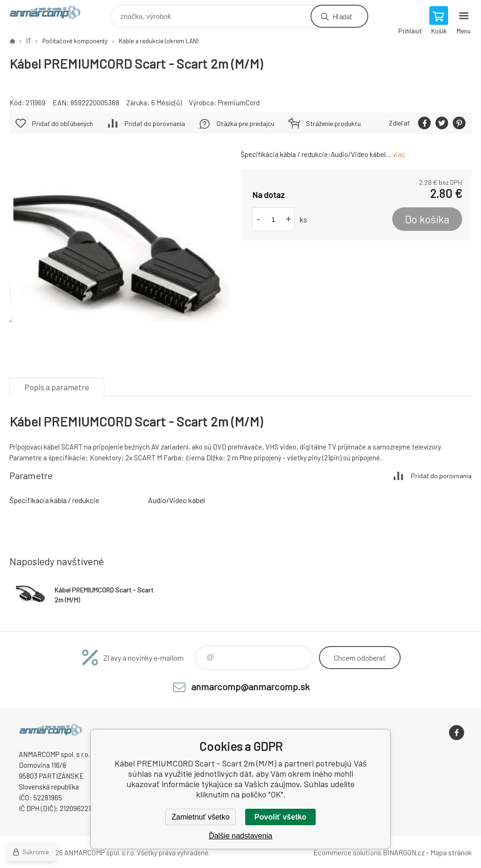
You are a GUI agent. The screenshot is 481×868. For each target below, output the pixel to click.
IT (29, 41)
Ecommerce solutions (347, 852)
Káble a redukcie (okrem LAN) (159, 41)
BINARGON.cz (404, 852)
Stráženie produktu (333, 123)
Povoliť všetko (281, 817)
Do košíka (427, 219)
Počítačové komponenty (75, 41)
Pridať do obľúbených (62, 123)
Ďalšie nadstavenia (240, 836)
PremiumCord (239, 103)
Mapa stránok (451, 852)
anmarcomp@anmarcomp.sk (250, 687)
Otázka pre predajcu (245, 123)
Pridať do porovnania (155, 123)
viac (399, 154)
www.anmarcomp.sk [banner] (51, 14)
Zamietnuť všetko (200, 817)
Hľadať (342, 16)
